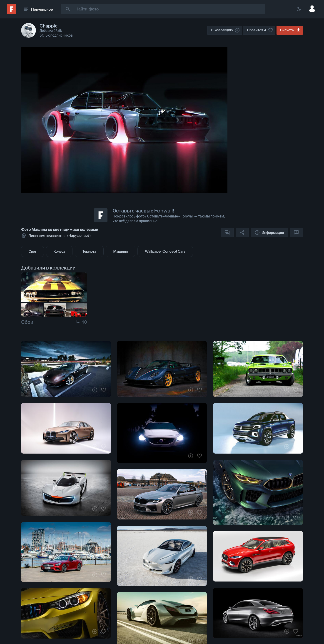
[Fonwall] (12, 12)
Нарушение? (79, 235)
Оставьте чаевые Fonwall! (143, 210)
